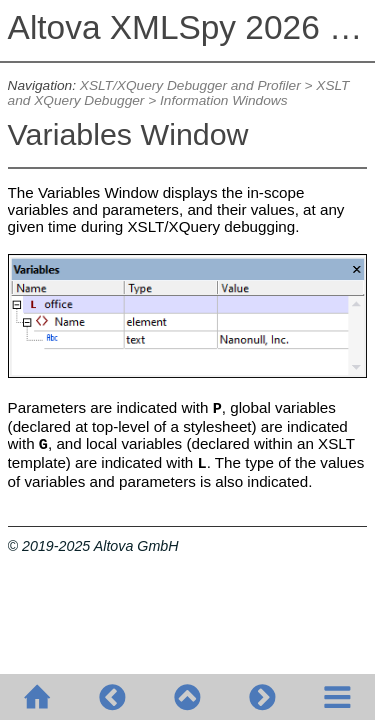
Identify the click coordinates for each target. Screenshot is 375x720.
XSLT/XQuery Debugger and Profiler (190, 85)
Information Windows (224, 100)
